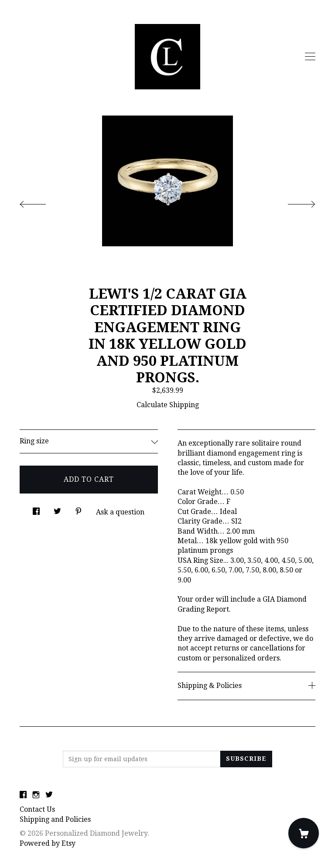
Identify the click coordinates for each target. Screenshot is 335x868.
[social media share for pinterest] (79, 509)
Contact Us (37, 809)
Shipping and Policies (55, 819)
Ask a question (120, 512)
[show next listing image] (294, 202)
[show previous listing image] (41, 202)
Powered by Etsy (48, 843)
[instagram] (36, 795)
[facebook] (23, 795)
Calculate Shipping (168, 405)
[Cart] (304, 833)
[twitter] (49, 795)
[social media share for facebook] (36, 509)
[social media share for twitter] (57, 509)
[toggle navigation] (310, 57)
